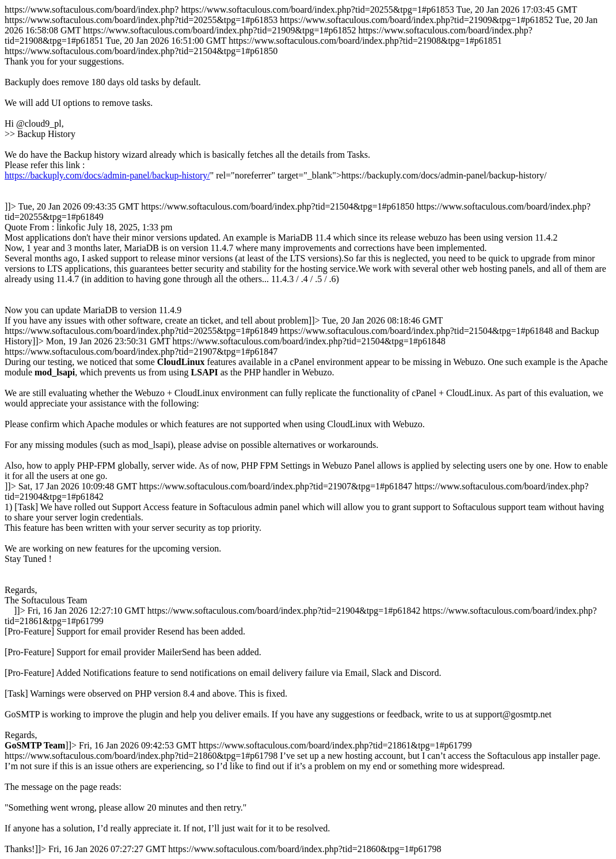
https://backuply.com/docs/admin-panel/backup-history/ (107, 175)
